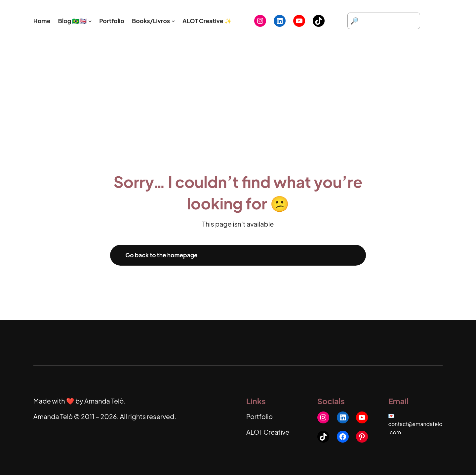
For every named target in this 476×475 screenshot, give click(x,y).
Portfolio (260, 417)
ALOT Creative (268, 432)
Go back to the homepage (162, 255)
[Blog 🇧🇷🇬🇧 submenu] (90, 21)
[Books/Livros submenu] (173, 21)
